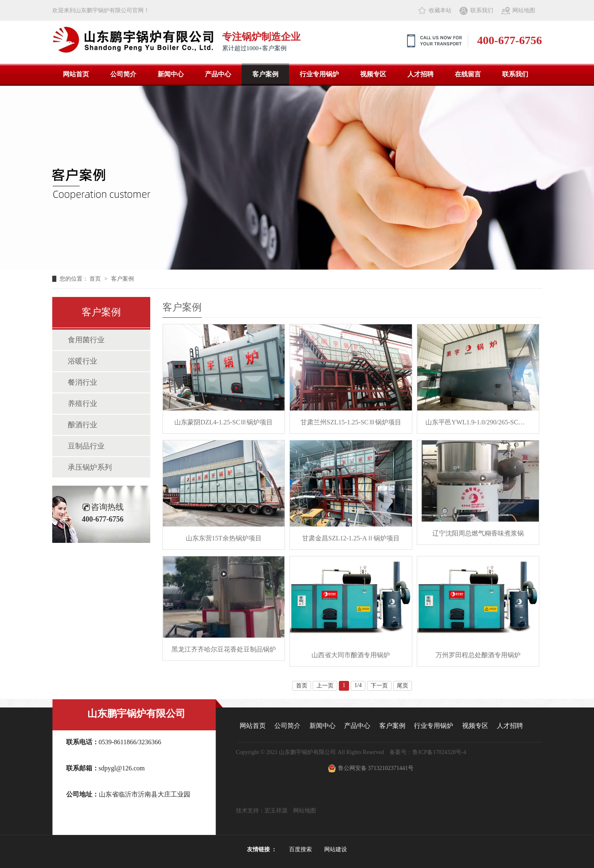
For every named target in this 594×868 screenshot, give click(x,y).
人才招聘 (420, 74)
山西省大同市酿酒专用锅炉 (351, 655)
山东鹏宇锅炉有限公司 (136, 714)
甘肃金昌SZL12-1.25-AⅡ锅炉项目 (351, 538)
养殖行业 (82, 404)
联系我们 (482, 10)
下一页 (379, 686)
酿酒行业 (82, 425)
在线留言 (468, 74)
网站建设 (336, 849)
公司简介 (123, 74)
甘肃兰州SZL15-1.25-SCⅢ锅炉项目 (351, 422)
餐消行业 (82, 382)
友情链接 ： (262, 849)
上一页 (325, 686)
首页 (96, 279)
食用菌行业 (86, 340)
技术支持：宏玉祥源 (265, 811)
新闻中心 (171, 74)
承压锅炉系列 (90, 467)
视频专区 (373, 74)
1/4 (358, 685)
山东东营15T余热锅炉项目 (224, 538)
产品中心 (218, 74)
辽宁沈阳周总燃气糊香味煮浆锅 (478, 533)
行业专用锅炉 (319, 74)
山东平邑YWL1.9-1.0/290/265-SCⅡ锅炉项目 (478, 422)
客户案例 (265, 74)
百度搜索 (300, 849)
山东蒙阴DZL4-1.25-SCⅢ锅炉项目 (224, 422)
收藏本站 (440, 10)
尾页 (403, 686)
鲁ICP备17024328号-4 (439, 752)
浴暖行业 (82, 361)
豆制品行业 (86, 446)
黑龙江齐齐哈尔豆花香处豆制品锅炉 (224, 649)
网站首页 (76, 74)
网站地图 (524, 10)
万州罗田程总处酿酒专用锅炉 (478, 655)
